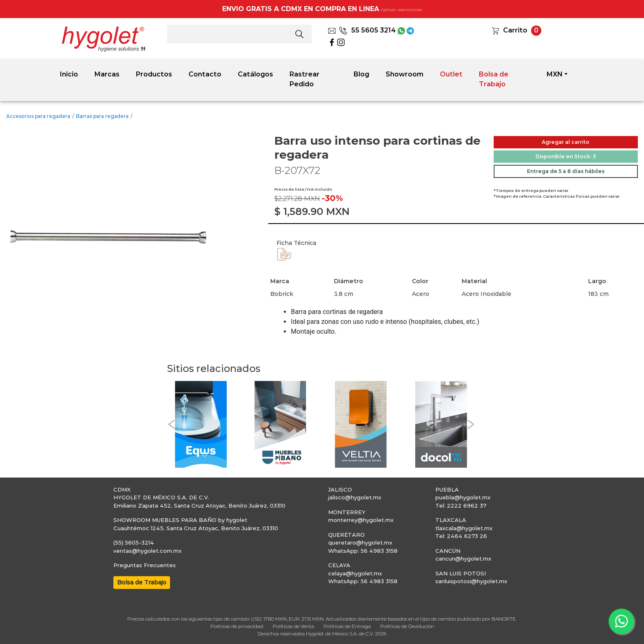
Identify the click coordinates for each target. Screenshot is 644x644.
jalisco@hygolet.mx (355, 497)
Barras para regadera (102, 116)
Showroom (405, 74)
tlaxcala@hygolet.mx (464, 528)
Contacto (205, 74)
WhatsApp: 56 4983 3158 (363, 551)
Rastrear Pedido (305, 79)
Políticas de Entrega (347, 626)
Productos (154, 74)
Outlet (451, 74)
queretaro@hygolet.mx (360, 542)
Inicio (69, 74)
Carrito (515, 30)
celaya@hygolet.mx (355, 573)
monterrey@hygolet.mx (361, 520)
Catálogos (255, 74)
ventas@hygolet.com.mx (147, 551)
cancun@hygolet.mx (463, 559)
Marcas (107, 74)
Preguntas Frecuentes (145, 565)
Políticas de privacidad (237, 626)
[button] (171, 424)
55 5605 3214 (367, 30)
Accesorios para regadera (38, 116)
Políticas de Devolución (407, 626)
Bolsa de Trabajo (494, 79)
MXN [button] (555, 74)
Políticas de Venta (293, 626)
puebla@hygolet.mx (463, 497)
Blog (361, 74)
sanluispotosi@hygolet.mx (471, 581)
